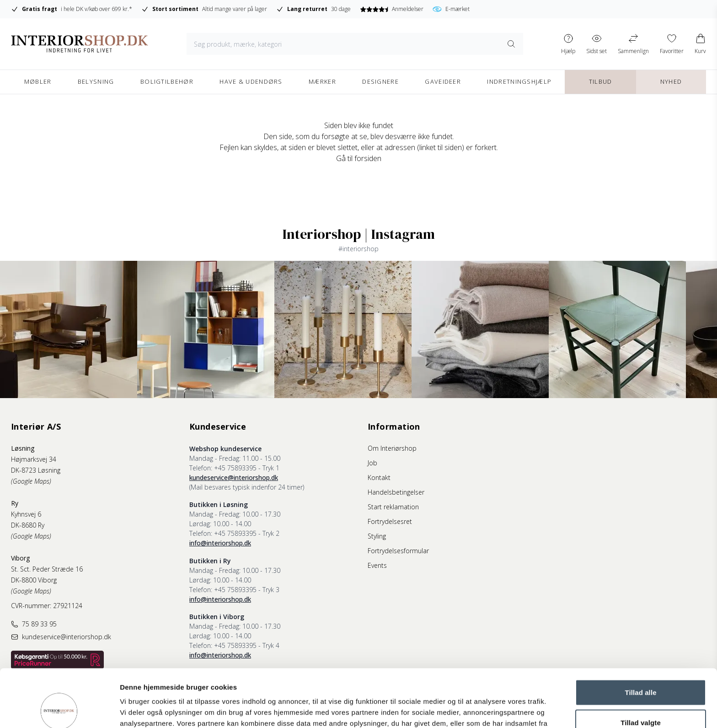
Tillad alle (640, 638)
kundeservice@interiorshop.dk (234, 477)
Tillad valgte (641, 668)
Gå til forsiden (359, 158)
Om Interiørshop (392, 448)
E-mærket (451, 9)
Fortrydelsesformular (398, 551)
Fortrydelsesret (390, 521)
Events (377, 565)
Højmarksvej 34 (34, 459)
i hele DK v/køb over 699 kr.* (72, 9)
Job (372, 463)
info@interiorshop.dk (220, 543)
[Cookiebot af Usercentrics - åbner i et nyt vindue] (59, 710)
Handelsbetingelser (396, 492)
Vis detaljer (475, 710)
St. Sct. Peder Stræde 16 (47, 569)
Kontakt (379, 477)
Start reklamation (393, 507)
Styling (377, 536)
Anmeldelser (392, 9)
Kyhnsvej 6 (26, 514)
